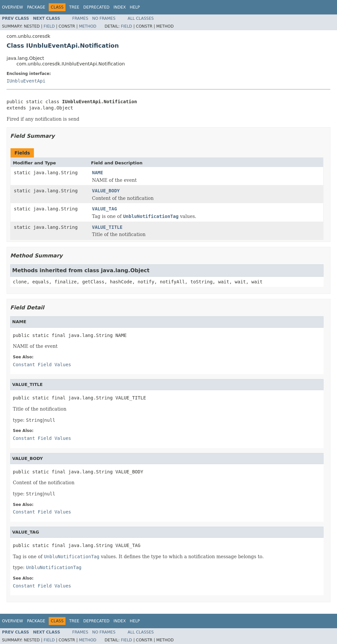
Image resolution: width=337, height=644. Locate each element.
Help (135, 7)
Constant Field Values (42, 365)
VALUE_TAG (105, 209)
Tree (74, 7)
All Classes (141, 18)
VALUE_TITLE (107, 227)
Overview (13, 7)
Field (49, 26)
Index (120, 7)
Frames (80, 18)
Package (36, 7)
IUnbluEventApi (26, 81)
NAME (98, 173)
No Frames (104, 18)
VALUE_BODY (106, 191)
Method (88, 26)
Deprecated (96, 7)
